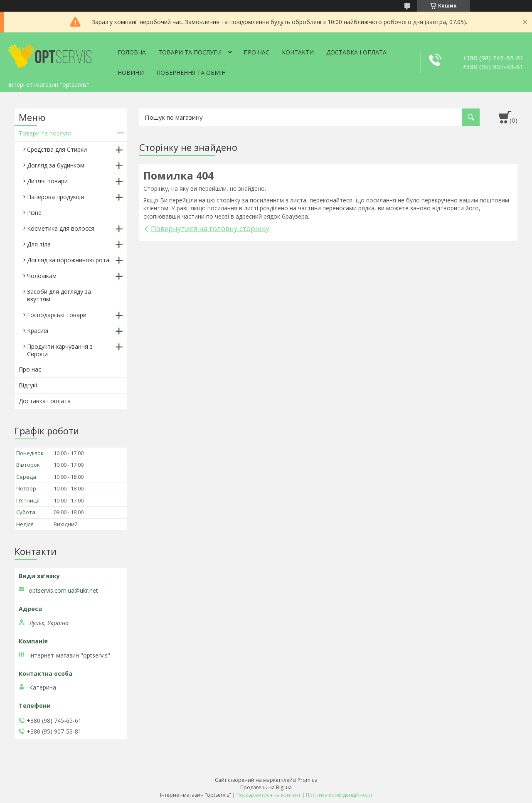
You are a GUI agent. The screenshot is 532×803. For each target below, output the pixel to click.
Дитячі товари (47, 181)
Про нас (256, 52)
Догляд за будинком (56, 165)
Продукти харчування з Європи (60, 350)
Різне (34, 213)
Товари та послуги (190, 52)
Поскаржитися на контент (268, 795)
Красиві (38, 331)
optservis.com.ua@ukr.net (63, 591)
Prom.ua (308, 780)
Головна (132, 52)
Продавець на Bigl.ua (266, 787)
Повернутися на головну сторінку (210, 228)
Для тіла (39, 244)
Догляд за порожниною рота (68, 260)
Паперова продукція (55, 197)
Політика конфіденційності (339, 795)
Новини (131, 73)
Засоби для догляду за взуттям (59, 295)
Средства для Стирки (57, 149)
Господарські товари (57, 315)
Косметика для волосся (61, 228)
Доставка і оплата (356, 52)
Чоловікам (42, 276)
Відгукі (28, 385)
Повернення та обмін (191, 73)
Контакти (298, 52)
